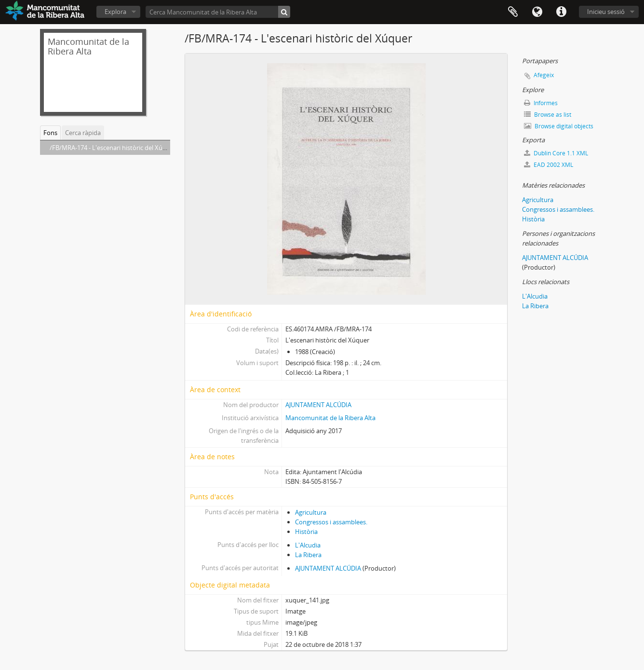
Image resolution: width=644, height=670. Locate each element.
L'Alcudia (308, 545)
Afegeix (544, 75)
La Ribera (308, 555)
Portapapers (513, 12)
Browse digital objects (559, 126)
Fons (50, 133)
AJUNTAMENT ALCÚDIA (318, 405)
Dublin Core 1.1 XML (556, 153)
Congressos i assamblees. (331, 522)
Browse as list (548, 115)
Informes (541, 103)
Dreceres (561, 12)
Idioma (537, 12)
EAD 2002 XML (549, 165)
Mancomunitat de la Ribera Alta (330, 418)
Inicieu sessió (606, 12)
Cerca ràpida (83, 133)
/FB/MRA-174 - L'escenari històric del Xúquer (113, 148)
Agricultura (311, 512)
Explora (115, 12)
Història (306, 532)
